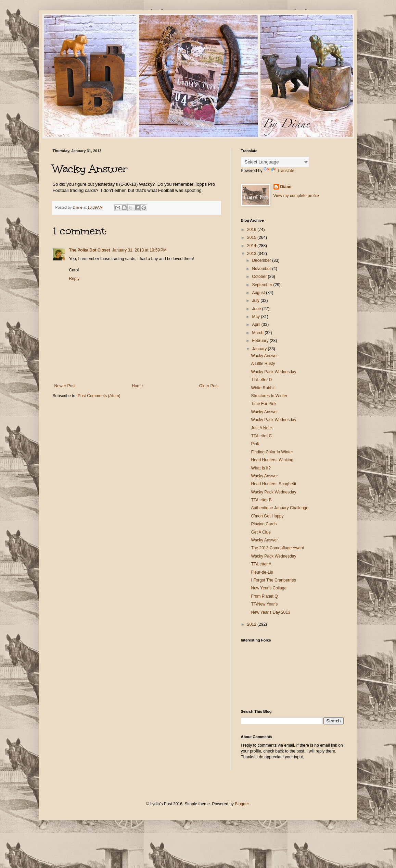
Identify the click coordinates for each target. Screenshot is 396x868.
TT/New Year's (264, 604)
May (256, 317)
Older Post (209, 386)
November (262, 269)
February (261, 341)
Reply (74, 279)
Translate (279, 171)
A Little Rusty (263, 364)
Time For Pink (264, 404)
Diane (286, 187)
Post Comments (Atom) (99, 396)
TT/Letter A (261, 564)
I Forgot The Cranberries (273, 580)
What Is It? (261, 468)
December (262, 260)
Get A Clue (261, 532)
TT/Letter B (261, 500)
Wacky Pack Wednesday (273, 372)
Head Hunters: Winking (272, 460)
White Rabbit (263, 388)
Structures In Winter (269, 396)
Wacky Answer (264, 356)
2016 (252, 230)
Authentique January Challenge (279, 508)
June (257, 309)
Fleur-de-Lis (262, 572)
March (258, 333)
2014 (252, 246)
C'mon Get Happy (267, 516)
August (259, 293)
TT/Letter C (261, 436)
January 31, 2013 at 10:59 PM (139, 250)
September (263, 285)
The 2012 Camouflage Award (277, 548)
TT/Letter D (261, 380)
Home (137, 386)
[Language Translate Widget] (275, 162)
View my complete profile (296, 196)
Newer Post (65, 386)
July (256, 301)
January (260, 349)
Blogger (242, 804)
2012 (252, 624)
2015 (252, 237)
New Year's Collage (269, 588)
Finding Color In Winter (272, 452)
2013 (252, 254)
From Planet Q (264, 596)
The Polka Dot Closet (90, 250)
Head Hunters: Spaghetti (273, 484)
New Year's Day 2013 (270, 612)
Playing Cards (264, 524)
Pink (255, 444)
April (257, 325)
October (260, 277)
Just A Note (261, 428)
